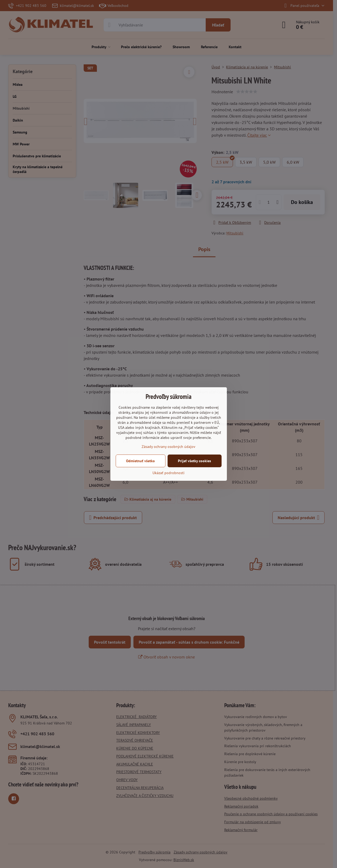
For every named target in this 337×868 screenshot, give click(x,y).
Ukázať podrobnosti (168, 473)
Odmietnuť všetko (140, 461)
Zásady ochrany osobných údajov (168, 447)
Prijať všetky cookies (194, 461)
